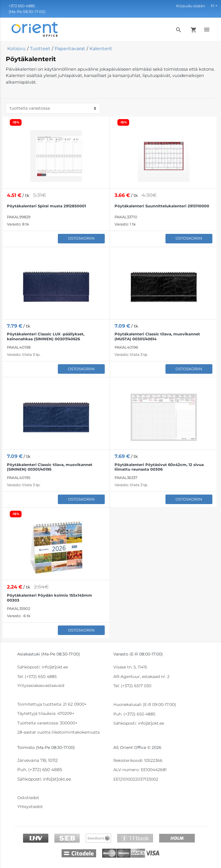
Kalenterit (101, 49)
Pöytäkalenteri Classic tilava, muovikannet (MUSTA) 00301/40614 (157, 336)
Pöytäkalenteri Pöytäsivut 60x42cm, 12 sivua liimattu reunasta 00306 (159, 467)
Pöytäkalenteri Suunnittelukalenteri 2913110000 (162, 206)
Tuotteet (40, 49)
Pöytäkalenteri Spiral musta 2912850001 (46, 206)
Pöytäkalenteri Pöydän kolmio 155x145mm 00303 (49, 598)
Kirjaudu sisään (191, 6)
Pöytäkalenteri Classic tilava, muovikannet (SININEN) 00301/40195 (50, 467)
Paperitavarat (70, 49)
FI (213, 6)
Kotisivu (16, 49)
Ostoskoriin (81, 238)
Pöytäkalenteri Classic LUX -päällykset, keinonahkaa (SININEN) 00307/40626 (46, 336)
